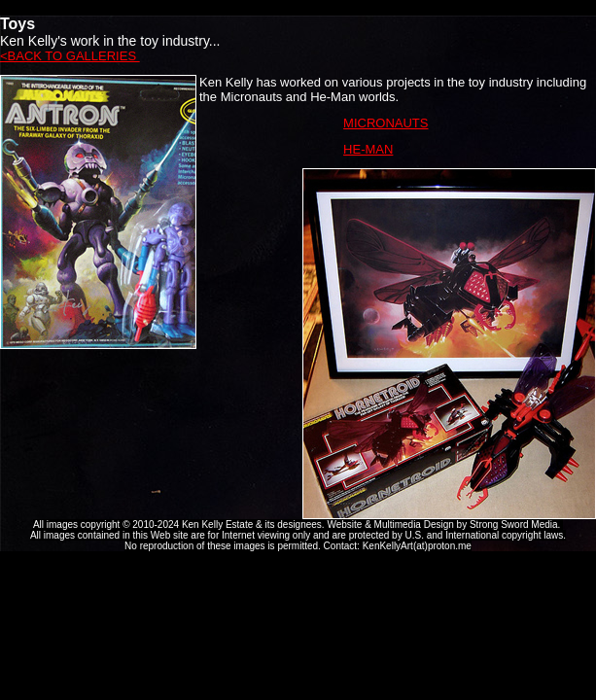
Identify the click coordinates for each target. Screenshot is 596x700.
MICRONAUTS (386, 123)
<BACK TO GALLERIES (70, 56)
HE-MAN (368, 149)
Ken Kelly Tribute (298, 8)
